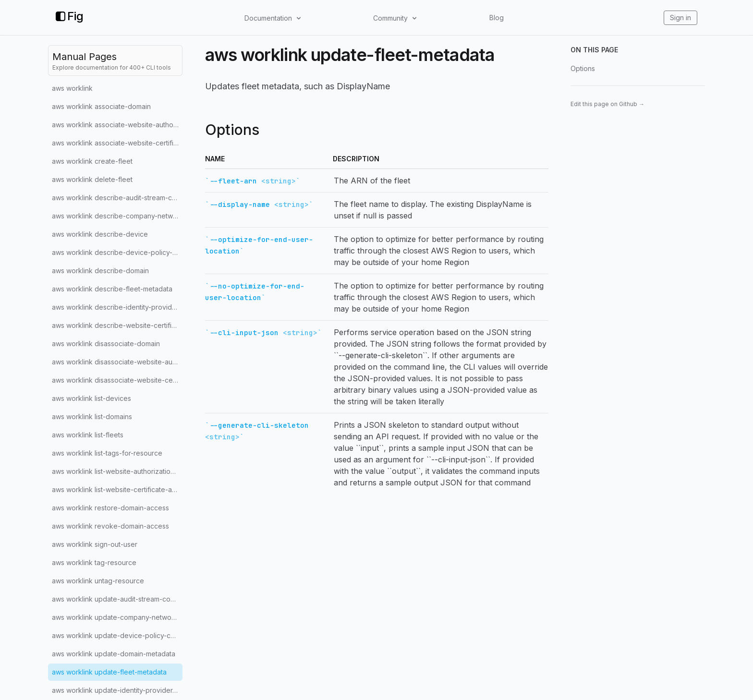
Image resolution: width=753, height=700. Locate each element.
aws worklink (72, 88)
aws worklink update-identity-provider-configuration (117, 690)
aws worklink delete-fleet (92, 179)
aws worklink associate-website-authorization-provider (117, 125)
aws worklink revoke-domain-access (110, 526)
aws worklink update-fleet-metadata (109, 672)
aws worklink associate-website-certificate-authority (117, 143)
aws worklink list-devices (91, 398)
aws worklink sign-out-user (95, 544)
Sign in (680, 18)
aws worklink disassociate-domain (106, 344)
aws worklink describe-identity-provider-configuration (117, 307)
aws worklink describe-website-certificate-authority (117, 325)
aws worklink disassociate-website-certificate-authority (117, 380)
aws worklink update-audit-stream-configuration (117, 599)
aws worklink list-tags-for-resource (107, 453)
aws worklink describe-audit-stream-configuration (117, 198)
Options (583, 68)
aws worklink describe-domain (100, 271)
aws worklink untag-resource (98, 581)
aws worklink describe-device (100, 234)
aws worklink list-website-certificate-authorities (117, 489)
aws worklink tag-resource (94, 562)
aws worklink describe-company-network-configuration (117, 216)
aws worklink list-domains (92, 416)
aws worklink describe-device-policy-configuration (117, 252)
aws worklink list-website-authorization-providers (117, 471)
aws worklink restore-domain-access (110, 508)
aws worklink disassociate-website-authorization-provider (117, 362)
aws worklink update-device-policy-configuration (117, 635)
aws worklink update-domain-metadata (114, 654)
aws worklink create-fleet (92, 161)
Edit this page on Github (607, 104)
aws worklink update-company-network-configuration (117, 617)
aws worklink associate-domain (101, 106)
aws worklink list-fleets (88, 435)
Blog (497, 18)
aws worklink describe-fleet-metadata (112, 289)
